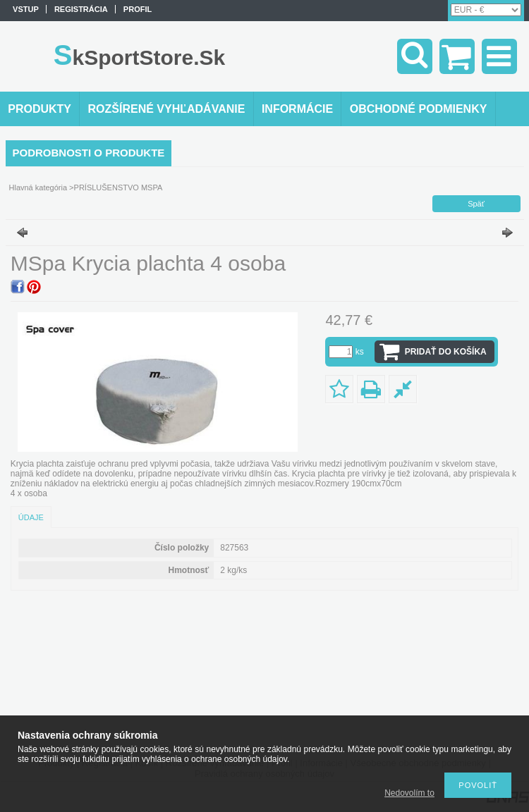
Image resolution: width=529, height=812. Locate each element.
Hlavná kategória (38, 187)
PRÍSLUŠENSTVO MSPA (118, 187)
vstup (26, 9)
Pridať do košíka (446, 352)
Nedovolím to (409, 793)
